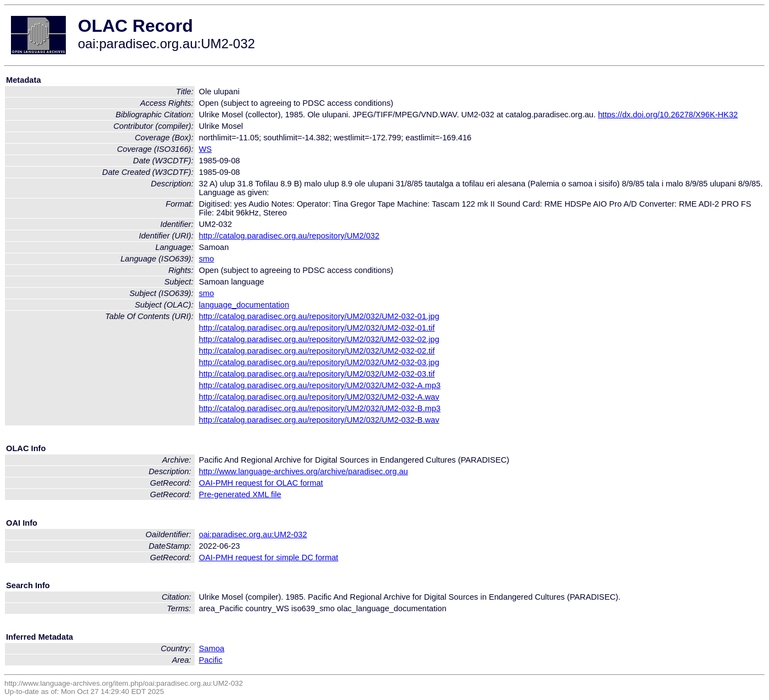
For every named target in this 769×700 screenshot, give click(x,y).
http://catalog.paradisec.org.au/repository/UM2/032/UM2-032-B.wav (319, 420)
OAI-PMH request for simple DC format (269, 557)
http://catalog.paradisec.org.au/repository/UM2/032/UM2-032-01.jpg (319, 316)
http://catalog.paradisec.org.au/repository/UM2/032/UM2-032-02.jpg (319, 339)
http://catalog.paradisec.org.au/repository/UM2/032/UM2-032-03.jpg (319, 362)
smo (207, 259)
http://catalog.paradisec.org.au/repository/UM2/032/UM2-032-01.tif (317, 328)
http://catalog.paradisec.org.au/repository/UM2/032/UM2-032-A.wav (319, 397)
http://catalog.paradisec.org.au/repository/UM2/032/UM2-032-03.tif (317, 374)
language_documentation (244, 305)
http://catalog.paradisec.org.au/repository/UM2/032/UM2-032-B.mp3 (320, 408)
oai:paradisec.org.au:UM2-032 (253, 534)
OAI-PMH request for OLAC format (261, 483)
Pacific (211, 660)
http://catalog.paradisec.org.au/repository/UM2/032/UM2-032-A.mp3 (320, 385)
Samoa (212, 648)
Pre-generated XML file (240, 494)
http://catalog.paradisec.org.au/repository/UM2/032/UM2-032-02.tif (317, 351)
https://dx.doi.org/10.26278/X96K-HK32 (668, 115)
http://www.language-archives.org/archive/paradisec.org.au (304, 471)
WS (206, 149)
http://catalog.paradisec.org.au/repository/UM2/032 (289, 236)
